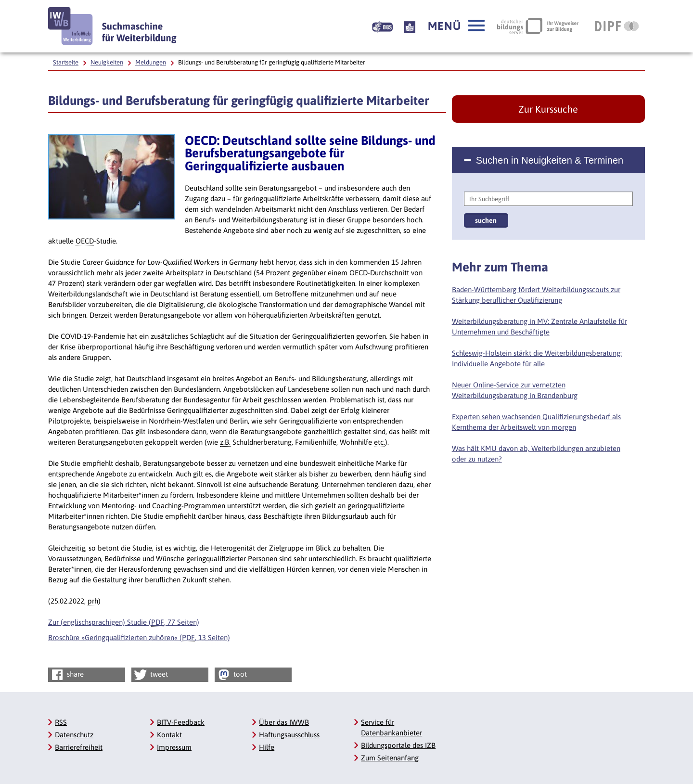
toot (231, 675)
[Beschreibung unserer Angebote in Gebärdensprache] (382, 26)
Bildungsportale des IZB (398, 745)
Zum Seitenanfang (390, 758)
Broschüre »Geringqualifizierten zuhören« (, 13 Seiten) (139, 638)
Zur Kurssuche (548, 109)
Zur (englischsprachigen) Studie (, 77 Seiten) (124, 622)
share (67, 675)
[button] (456, 26)
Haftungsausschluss (289, 735)
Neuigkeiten (107, 62)
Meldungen (151, 62)
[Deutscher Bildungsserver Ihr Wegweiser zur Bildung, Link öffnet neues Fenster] (538, 26)
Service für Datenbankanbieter (391, 727)
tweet (150, 675)
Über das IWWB (284, 722)
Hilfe (267, 747)
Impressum (174, 747)
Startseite (66, 62)
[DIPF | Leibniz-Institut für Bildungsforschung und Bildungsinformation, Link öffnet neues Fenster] (617, 26)
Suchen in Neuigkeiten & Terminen (550, 160)
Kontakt (169, 735)
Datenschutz (74, 735)
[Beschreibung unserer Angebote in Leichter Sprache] (410, 26)
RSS (61, 722)
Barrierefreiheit (79, 747)
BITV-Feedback (181, 722)
